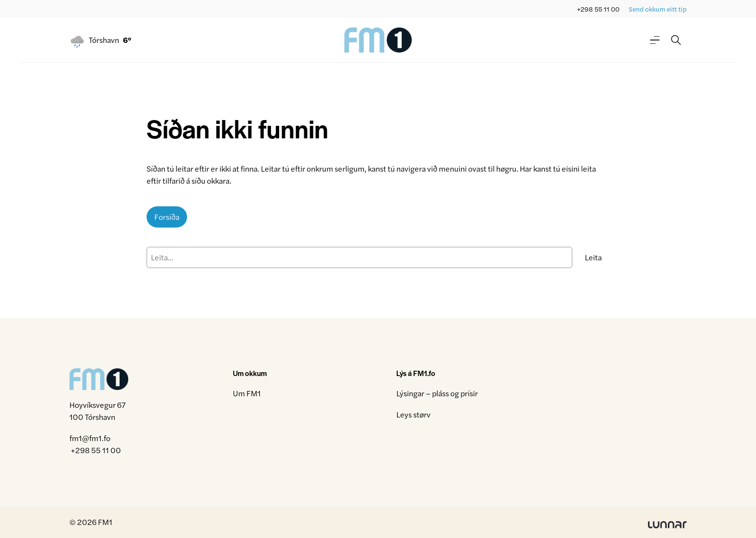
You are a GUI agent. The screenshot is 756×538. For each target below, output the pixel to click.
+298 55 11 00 (598, 9)
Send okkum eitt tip (658, 9)
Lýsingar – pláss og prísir (437, 393)
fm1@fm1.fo (90, 438)
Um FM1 (247, 393)
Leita (593, 257)
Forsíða (167, 217)
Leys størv (413, 414)
